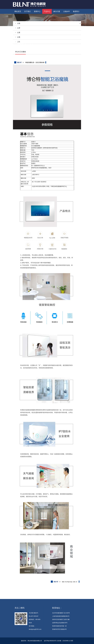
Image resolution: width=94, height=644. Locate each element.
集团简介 (76, 11)
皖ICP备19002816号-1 (51, 641)
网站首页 (18, 11)
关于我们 (27, 11)
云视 (19, 37)
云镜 (49, 23)
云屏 (19, 28)
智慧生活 (29, 47)
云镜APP (67, 11)
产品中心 (47, 11)
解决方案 (57, 11)
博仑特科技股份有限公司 (35, 641)
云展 (19, 32)
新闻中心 (37, 11)
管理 (72, 641)
